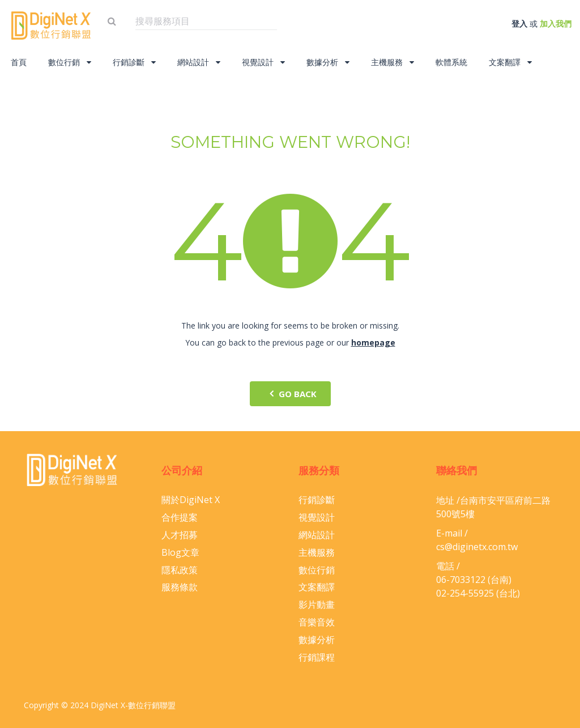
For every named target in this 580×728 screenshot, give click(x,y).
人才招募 (180, 535)
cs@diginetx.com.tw (477, 547)
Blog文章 (180, 552)
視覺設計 (263, 62)
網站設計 (199, 62)
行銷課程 (317, 657)
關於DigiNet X (191, 500)
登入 (519, 24)
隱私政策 (180, 570)
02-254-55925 (465, 593)
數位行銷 (70, 62)
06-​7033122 (461, 580)
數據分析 (328, 62)
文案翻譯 (510, 62)
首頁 (19, 62)
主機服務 (393, 62)
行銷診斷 (134, 62)
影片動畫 (317, 604)
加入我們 (556, 24)
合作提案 (180, 517)
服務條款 (180, 587)
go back (290, 394)
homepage (373, 342)
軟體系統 (451, 62)
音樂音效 (317, 622)
